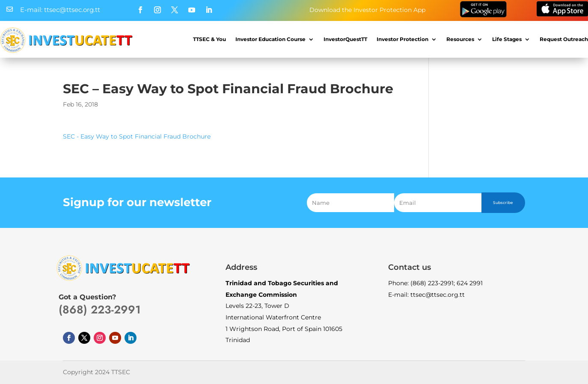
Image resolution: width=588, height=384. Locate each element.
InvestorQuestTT (345, 39)
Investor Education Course (270, 39)
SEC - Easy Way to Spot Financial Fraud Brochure (137, 136)
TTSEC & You (209, 39)
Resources (460, 39)
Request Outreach (564, 39)
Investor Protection (402, 39)
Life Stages (507, 39)
